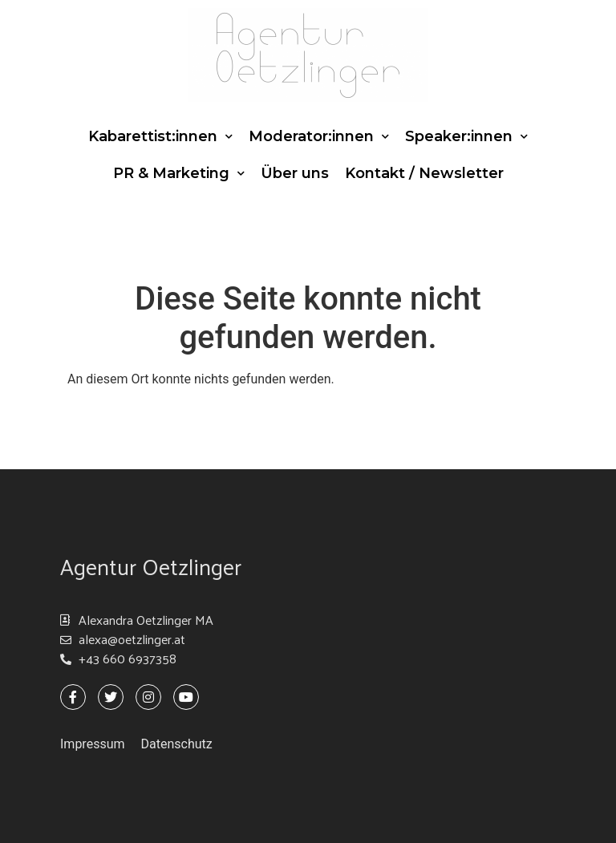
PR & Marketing (179, 174)
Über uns (295, 173)
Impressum (93, 744)
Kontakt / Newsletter (424, 173)
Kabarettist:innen (160, 137)
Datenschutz (177, 744)
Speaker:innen (466, 137)
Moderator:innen (319, 137)
